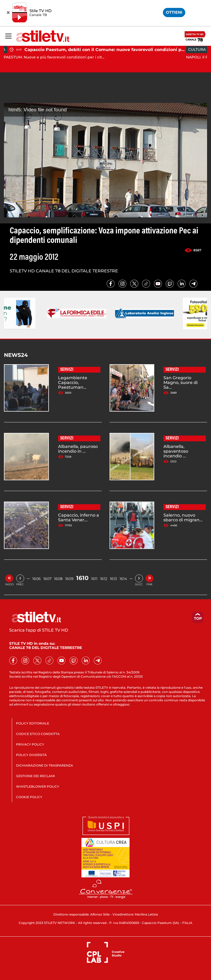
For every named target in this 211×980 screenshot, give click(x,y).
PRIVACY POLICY (30, 744)
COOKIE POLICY (29, 797)
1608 (58, 579)
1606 (37, 579)
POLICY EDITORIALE (33, 723)
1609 (69, 579)
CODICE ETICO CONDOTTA (38, 734)
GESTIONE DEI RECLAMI (35, 776)
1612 (104, 579)
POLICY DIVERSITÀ (31, 755)
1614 (123, 579)
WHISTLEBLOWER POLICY (38, 786)
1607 (47, 579)
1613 (113, 579)
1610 (82, 578)
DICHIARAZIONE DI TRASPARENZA (45, 765)
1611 (94, 579)
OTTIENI (174, 12)
